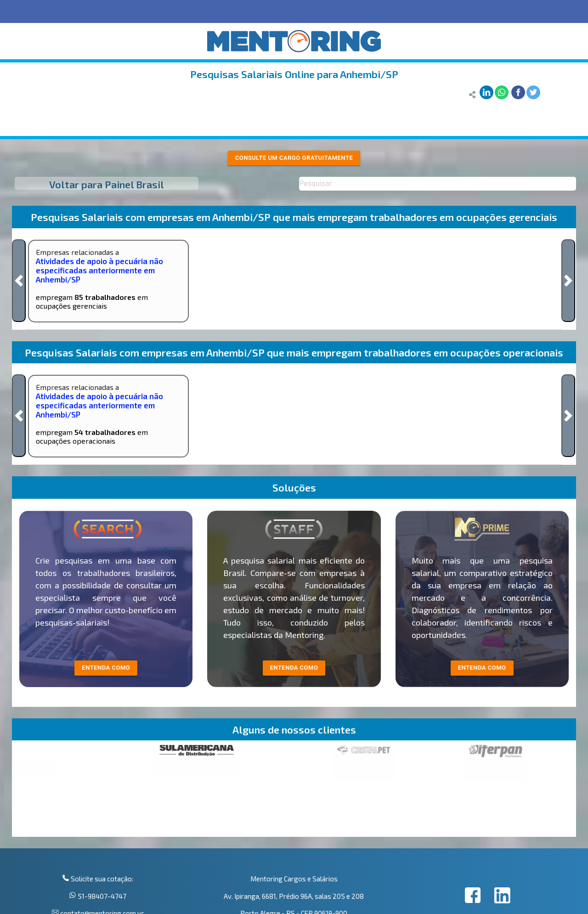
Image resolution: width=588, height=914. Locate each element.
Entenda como (482, 668)
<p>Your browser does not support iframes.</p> (294, 791)
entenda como (106, 668)
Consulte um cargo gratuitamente (294, 158)
